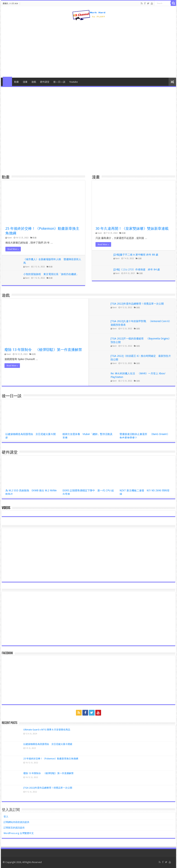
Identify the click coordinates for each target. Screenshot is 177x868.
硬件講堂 (45, 82)
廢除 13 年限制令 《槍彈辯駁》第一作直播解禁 (43, 350)
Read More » (13, 249)
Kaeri (10, 238)
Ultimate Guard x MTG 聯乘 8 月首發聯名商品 (47, 730)
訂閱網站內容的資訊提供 (16, 822)
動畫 (17, 82)
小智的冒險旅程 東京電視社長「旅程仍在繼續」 (51, 274)
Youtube (74, 82)
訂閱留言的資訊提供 (14, 828)
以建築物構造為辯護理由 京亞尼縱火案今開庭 (48, 744)
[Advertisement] (88, 49)
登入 (6, 817)
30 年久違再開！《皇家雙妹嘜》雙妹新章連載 (132, 228)
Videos (6, 508)
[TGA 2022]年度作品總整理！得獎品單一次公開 (137, 304)
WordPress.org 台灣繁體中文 (19, 833)
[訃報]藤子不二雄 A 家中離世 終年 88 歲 (136, 255)
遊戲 (34, 82)
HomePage (7, 81)
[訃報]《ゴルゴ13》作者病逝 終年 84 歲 (137, 269)
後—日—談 (59, 82)
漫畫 (25, 82)
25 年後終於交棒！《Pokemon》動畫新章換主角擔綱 (51, 759)
